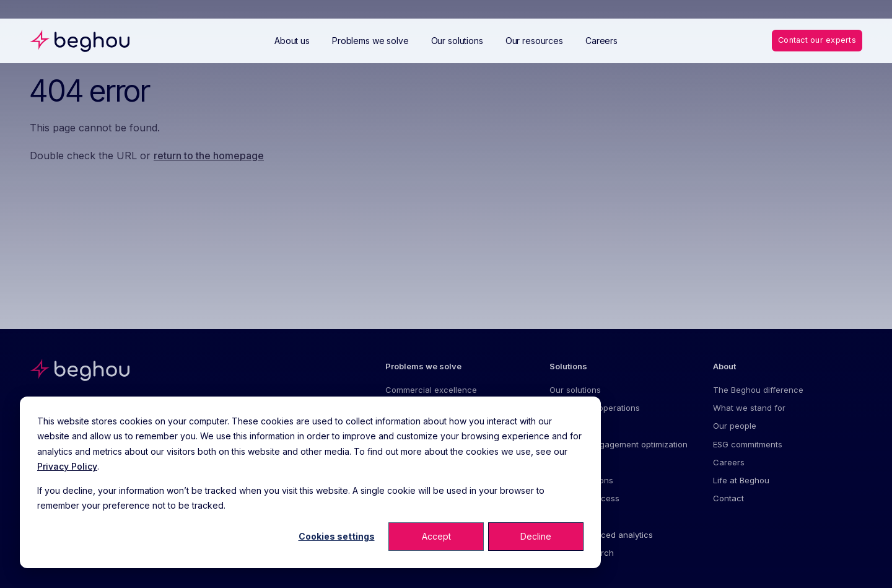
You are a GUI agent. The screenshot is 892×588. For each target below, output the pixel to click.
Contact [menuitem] (728, 500)
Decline (536, 536)
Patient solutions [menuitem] (581, 481)
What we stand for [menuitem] (749, 408)
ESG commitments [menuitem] (748, 445)
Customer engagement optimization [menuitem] (619, 445)
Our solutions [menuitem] (575, 390)
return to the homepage (209, 156)
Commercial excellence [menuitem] (431, 390)
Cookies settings (337, 536)
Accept (436, 536)
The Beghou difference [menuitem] (758, 390)
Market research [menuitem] (582, 555)
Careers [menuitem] (729, 463)
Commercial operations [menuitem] (595, 408)
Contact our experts (815, 40)
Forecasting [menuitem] (572, 426)
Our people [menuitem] (735, 426)
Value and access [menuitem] (584, 500)
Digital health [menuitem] (575, 518)
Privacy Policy (67, 466)
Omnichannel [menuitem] (575, 463)
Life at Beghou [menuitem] (741, 481)
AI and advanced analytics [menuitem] (601, 537)
